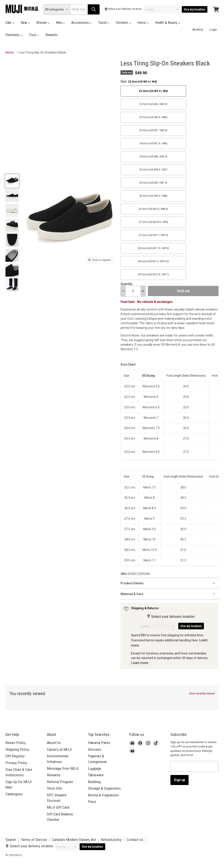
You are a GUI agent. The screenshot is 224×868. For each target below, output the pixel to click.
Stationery (14, 35)
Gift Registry (15, 756)
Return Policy (16, 743)
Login (213, 30)
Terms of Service (34, 840)
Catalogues (14, 794)
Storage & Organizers (104, 788)
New (25, 23)
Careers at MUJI (59, 750)
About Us (54, 743)
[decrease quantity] (123, 291)
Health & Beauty (168, 23)
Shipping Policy (17, 750)
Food (34, 35)
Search (11, 840)
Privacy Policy (16, 763)
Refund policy (111, 840)
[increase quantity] (143, 291)
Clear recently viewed (202, 694)
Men (60, 23)
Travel (104, 23)
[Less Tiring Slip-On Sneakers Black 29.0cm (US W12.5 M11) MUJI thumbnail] (12, 181)
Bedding (94, 782)
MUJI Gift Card (58, 807)
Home (143, 23)
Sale (10, 23)
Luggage (95, 769)
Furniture (123, 23)
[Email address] (194, 766)
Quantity (126, 284)
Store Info (54, 788)
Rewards (52, 35)
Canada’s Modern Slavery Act (74, 840)
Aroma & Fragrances (103, 795)
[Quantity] (133, 291)
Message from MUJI (63, 769)
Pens (92, 802)
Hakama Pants (99, 743)
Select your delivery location (123, 9)
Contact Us (135, 840)
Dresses (95, 750)
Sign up (179, 780)
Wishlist (198, 30)
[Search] (79, 9)
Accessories (81, 23)
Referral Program (60, 782)
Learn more (140, 663)
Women (43, 23)
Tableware (96, 775)
